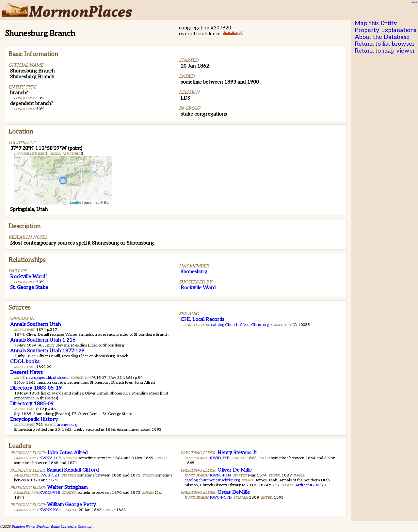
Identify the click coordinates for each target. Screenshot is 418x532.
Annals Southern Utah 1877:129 (47, 351)
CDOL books (25, 362)
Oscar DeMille (234, 492)
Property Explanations (386, 30)
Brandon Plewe (23, 527)
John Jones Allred (67, 453)
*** (413, 4)
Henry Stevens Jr (237, 453)
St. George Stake (29, 287)
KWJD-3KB (220, 458)
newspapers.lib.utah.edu (47, 378)
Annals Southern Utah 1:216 (43, 340)
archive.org (67, 425)
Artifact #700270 (311, 485)
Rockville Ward (28, 277)
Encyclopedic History (34, 419)
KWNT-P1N (220, 475)
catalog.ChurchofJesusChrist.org (240, 325)
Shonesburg (194, 272)
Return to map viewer (385, 51)
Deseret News (26, 372)
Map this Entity (376, 23)
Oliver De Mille (235, 470)
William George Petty (72, 505)
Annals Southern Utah (35, 324)
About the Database (382, 37)
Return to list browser (385, 44)
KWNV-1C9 (50, 458)
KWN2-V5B (50, 493)
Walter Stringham (67, 487)
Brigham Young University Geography (65, 527)
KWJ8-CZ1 (50, 475)
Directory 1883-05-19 (36, 388)
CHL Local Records (202, 319)
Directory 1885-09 (32, 404)
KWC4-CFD (221, 498)
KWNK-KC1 (50, 510)
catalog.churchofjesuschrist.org (212, 480)
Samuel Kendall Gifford (73, 470)
